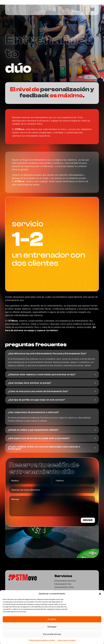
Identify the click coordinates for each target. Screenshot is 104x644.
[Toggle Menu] (92, 9)
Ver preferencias (52, 634)
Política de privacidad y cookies (42, 640)
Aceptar (52, 619)
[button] (100, 594)
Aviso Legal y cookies (67, 640)
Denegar (52, 627)
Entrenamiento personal (65, 587)
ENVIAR (87, 527)
